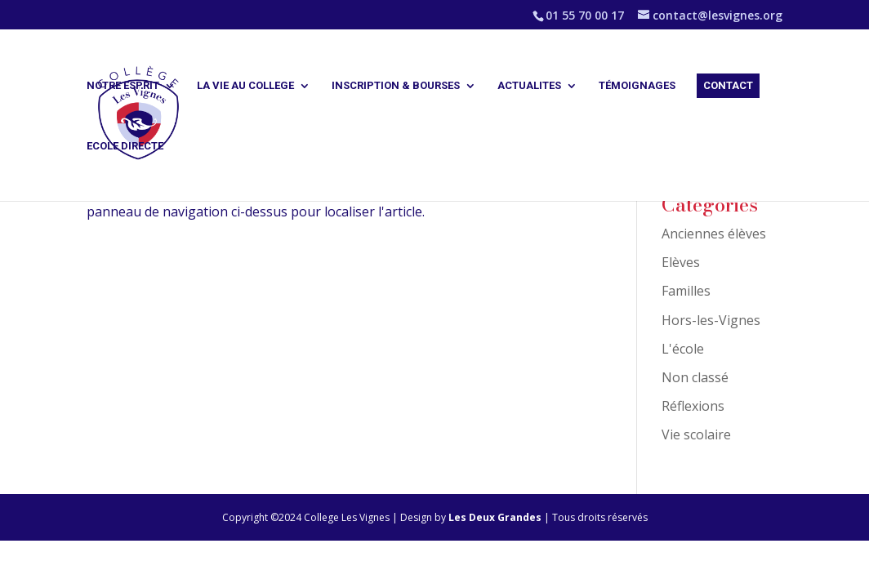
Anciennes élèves (714, 234)
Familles (686, 291)
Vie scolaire (696, 434)
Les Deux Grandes (496, 517)
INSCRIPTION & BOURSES (396, 86)
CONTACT (728, 85)
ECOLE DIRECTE (125, 146)
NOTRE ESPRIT (123, 86)
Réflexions (693, 406)
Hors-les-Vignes (711, 320)
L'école (683, 349)
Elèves (681, 262)
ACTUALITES (529, 86)
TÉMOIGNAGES (637, 86)
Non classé (695, 377)
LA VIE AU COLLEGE (245, 86)
